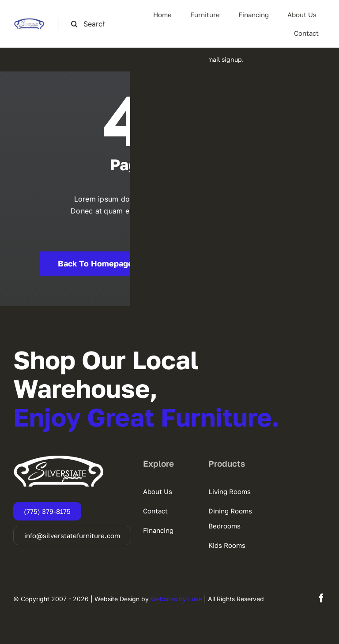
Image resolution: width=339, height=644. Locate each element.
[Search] (74, 24)
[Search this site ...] (91, 24)
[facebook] (321, 598)
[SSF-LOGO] (29, 22)
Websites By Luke (176, 599)
